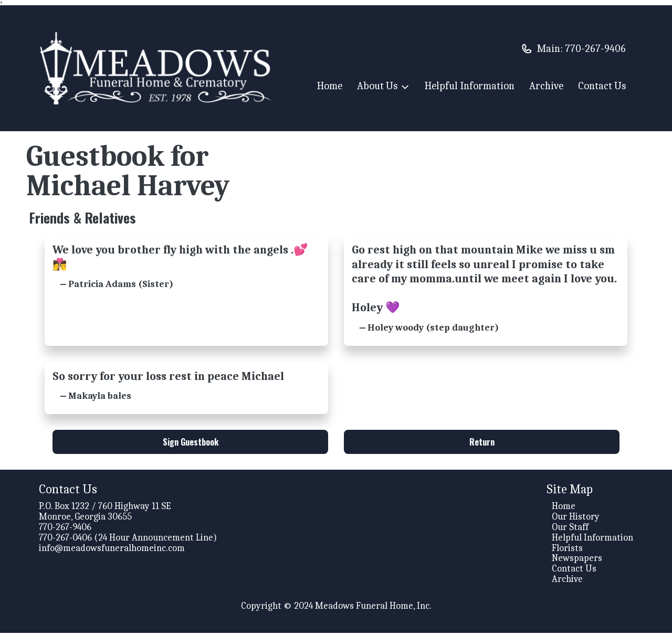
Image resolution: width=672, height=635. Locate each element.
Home (330, 86)
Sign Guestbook (191, 444)
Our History (576, 519)
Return (482, 444)
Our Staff (570, 529)
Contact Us (602, 86)
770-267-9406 (595, 49)
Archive (546, 86)
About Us (384, 87)
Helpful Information (470, 86)
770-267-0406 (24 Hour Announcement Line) (128, 540)
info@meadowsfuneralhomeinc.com (112, 550)
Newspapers (577, 560)
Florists (567, 550)
